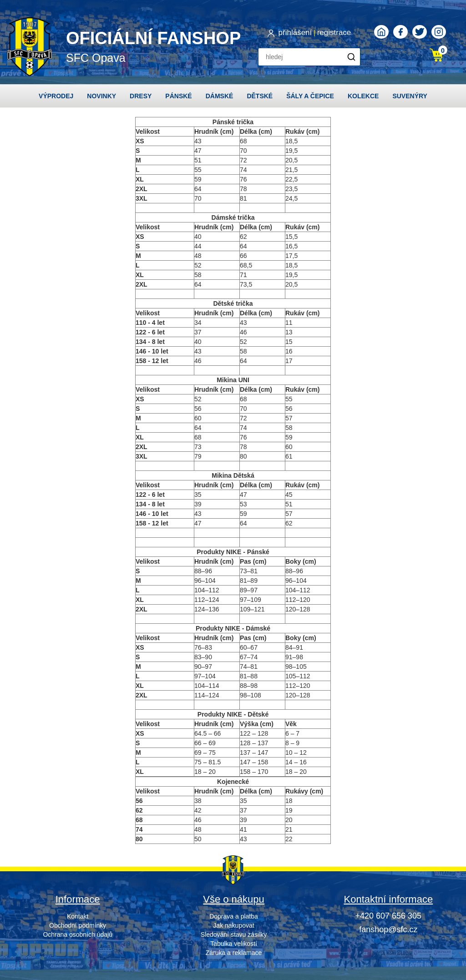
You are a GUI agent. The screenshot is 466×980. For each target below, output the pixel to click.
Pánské (178, 96)
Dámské (220, 96)
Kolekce (363, 96)
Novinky (101, 96)
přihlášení (295, 33)
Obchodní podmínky (78, 925)
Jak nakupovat (233, 925)
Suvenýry (410, 96)
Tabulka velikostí (234, 944)
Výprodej (56, 96)
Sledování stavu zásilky (234, 935)
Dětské (260, 96)
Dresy (141, 96)
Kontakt (78, 916)
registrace (334, 33)
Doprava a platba (234, 916)
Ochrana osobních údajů (78, 935)
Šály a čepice (310, 96)
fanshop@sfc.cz (388, 929)
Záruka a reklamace (234, 953)
